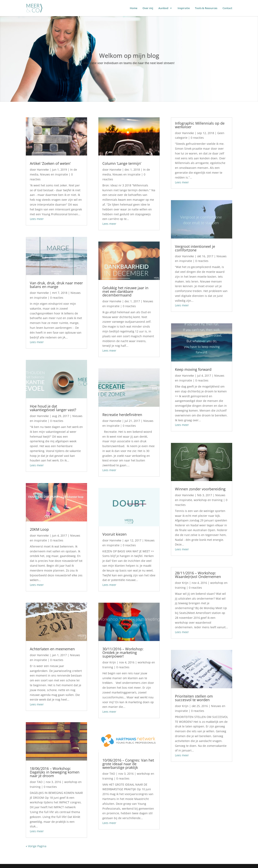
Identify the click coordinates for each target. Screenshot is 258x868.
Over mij (148, 8)
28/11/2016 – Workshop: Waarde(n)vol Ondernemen (198, 575)
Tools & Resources (206, 8)
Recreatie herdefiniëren (122, 415)
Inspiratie (184, 8)
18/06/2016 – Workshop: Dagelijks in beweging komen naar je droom (55, 772)
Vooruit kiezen (114, 534)
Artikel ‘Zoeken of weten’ (50, 163)
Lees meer (37, 219)
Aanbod (163, 8)
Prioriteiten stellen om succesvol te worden (194, 698)
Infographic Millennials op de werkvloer (200, 125)
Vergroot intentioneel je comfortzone (195, 248)
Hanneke (43, 170)
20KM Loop (39, 529)
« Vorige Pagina (36, 846)
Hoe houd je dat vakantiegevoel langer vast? (53, 408)
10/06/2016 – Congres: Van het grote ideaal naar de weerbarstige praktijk (128, 764)
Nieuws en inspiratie (54, 174)
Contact (227, 8)
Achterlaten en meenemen (52, 649)
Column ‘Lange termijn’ (122, 163)
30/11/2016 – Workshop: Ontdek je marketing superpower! (123, 653)
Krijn (113, 662)
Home (134, 8)
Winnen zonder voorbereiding (200, 489)
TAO (40, 782)
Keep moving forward (193, 369)
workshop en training (208, 500)
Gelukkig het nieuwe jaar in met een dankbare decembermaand (125, 291)
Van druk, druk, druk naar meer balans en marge (56, 285)
